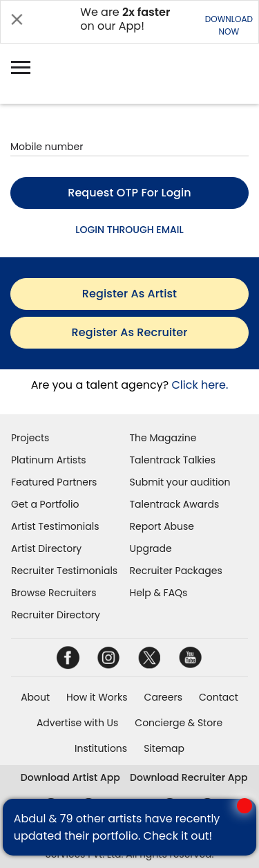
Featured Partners (54, 482)
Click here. (200, 385)
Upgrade (151, 548)
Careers (163, 697)
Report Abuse (162, 526)
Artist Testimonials (55, 526)
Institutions (101, 748)
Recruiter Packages (176, 571)
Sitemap (164, 748)
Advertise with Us (77, 723)
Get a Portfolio (45, 504)
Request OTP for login (129, 193)
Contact (219, 697)
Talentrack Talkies (173, 460)
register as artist (129, 294)
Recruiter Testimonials (64, 571)
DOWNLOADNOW (229, 25)
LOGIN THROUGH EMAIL (129, 230)
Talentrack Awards (175, 504)
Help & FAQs (159, 593)
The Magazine (163, 438)
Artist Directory (46, 548)
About (35, 697)
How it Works (97, 697)
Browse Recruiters (54, 593)
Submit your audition (180, 482)
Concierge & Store (179, 723)
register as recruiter (130, 332)
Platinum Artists (49, 460)
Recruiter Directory (56, 615)
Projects (30, 438)
